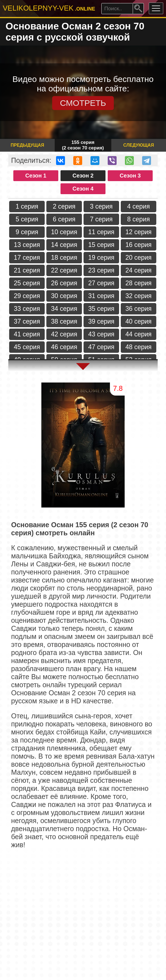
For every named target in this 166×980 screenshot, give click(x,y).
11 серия (101, 232)
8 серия (139, 219)
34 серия (64, 309)
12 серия (139, 232)
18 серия (64, 257)
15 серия (101, 245)
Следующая (139, 145)
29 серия (27, 296)
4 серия (139, 206)
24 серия (139, 270)
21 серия (27, 270)
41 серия (27, 334)
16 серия (139, 245)
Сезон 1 (36, 176)
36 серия (139, 309)
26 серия (64, 283)
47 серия (101, 347)
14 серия (64, 245)
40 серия (139, 321)
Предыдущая (27, 145)
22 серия (64, 270)
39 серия (101, 321)
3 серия (101, 206)
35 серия (101, 309)
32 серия (139, 296)
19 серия (101, 257)
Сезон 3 (130, 176)
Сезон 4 (83, 189)
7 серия (101, 219)
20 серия (139, 257)
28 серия (139, 283)
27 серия (101, 283)
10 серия (64, 232)
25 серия (27, 283)
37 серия (27, 321)
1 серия (27, 206)
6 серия (64, 219)
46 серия (64, 347)
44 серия (139, 334)
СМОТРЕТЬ (83, 103)
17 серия (27, 257)
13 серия (27, 245)
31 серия (101, 296)
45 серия (27, 347)
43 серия (101, 334)
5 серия (27, 219)
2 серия (64, 206)
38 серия (64, 321)
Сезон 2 (83, 176)
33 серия (27, 309)
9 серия (27, 232)
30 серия (64, 296)
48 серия (139, 347)
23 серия (101, 270)
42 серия (64, 334)
